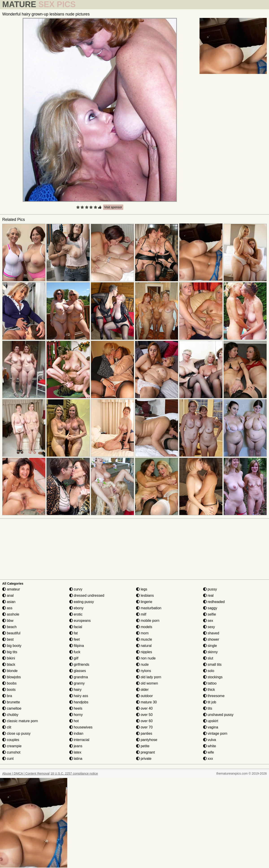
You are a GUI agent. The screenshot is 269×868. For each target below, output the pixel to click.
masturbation (149, 608)
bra (7, 696)
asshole (11, 614)
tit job (210, 702)
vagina (211, 727)
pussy (210, 589)
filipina (77, 646)
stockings (213, 677)
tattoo (210, 683)
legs (142, 589)
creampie (12, 746)
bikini (9, 658)
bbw (8, 621)
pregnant (145, 752)
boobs (9, 683)
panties (144, 733)
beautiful (11, 633)
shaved (211, 633)
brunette (11, 702)
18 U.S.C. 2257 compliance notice (74, 773)
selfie (210, 614)
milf (141, 614)
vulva (210, 740)
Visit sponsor (113, 207)
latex (75, 752)
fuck (75, 652)
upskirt (211, 721)
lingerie (144, 602)
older (142, 690)
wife (209, 752)
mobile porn (148, 621)
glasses (78, 671)
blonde (10, 671)
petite (143, 746)
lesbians (145, 596)
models (144, 627)
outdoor (144, 696)
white (210, 746)
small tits (212, 664)
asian (9, 602)
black (9, 664)
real (208, 596)
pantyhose (147, 740)
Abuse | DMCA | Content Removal (26, 773)
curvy (76, 589)
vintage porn (215, 733)
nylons (144, 671)
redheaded (214, 602)
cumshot (11, 752)
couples (11, 740)
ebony (76, 608)
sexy (209, 627)
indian (76, 733)
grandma (79, 677)
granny (77, 683)
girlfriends (79, 664)
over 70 (144, 727)
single (210, 646)
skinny (210, 652)
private (144, 759)
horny (76, 715)
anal (8, 596)
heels (76, 708)
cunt (8, 759)
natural (144, 646)
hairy (75, 690)
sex (208, 621)
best (8, 639)
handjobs (79, 702)
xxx (208, 759)
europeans (80, 621)
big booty (12, 646)
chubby (10, 715)
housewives (81, 727)
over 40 (144, 708)
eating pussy (82, 602)
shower (211, 639)
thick (209, 690)
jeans (76, 746)
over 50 (144, 715)
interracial (79, 740)
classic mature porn (20, 721)
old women (147, 683)
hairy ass (79, 696)
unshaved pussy (218, 715)
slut (208, 658)
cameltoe (12, 708)
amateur (11, 589)
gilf (74, 658)
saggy (210, 608)
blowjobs (12, 677)
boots (9, 690)
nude (142, 664)
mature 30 (146, 702)
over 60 (144, 721)
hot (74, 721)
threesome (214, 696)
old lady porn (149, 677)
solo (209, 671)
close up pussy (16, 733)
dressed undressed (87, 596)
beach (9, 627)
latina (76, 759)
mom (142, 633)
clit (7, 727)
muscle (144, 639)
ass (7, 608)
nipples (144, 652)
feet (75, 639)
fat (74, 633)
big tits (10, 652)
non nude (146, 658)
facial (76, 627)
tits (208, 708)
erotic (76, 614)
